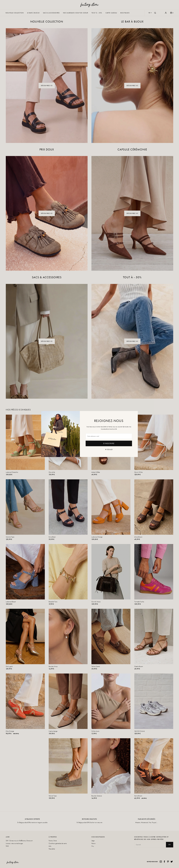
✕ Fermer (109, 449)
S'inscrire (109, 443)
